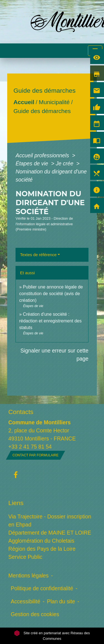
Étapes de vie (33, 163)
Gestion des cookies (35, 614)
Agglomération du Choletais (41, 541)
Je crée (65, 163)
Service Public (25, 557)
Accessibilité (26, 601)
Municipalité (54, 102)
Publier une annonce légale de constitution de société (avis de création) (51, 294)
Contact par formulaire (35, 455)
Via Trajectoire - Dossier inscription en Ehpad (50, 521)
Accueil (24, 102)
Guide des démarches (42, 111)
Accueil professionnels (43, 155)
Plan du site (61, 601)
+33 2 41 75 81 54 (30, 447)
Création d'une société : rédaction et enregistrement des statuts (50, 321)
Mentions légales (28, 576)
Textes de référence (38, 255)
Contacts (21, 412)
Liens (16, 503)
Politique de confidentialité (42, 588)
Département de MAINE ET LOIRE (50, 533)
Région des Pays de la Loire (42, 549)
